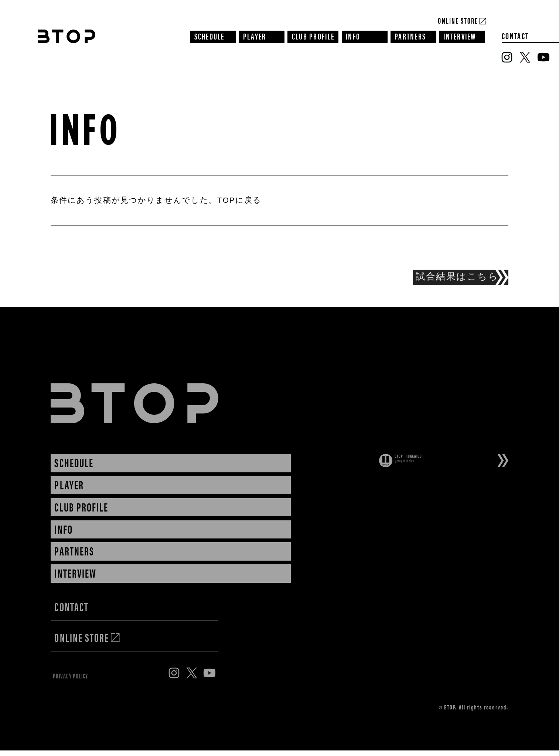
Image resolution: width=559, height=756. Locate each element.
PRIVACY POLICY (85, 679)
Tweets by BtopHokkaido (429, 478)
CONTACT (515, 36)
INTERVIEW (460, 36)
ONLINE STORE (87, 637)
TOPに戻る (239, 200)
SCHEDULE (209, 36)
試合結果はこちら (457, 279)
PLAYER (255, 36)
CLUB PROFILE (313, 36)
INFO (353, 36)
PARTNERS (410, 36)
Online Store (458, 20)
